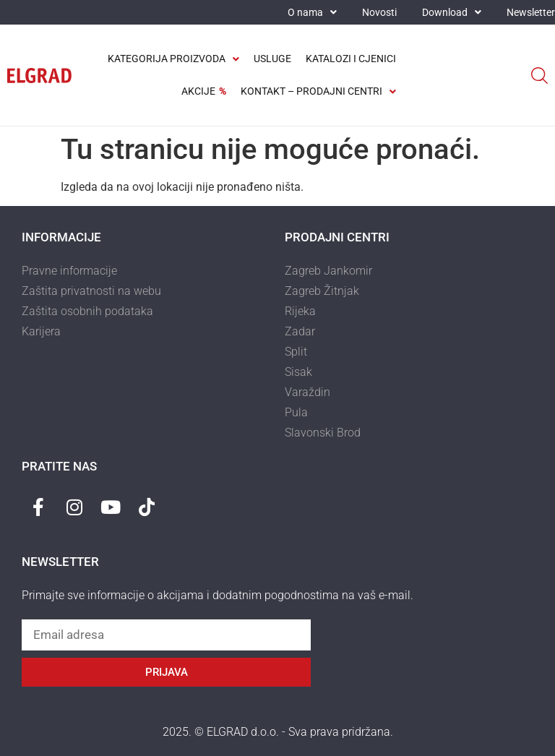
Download (452, 12)
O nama (312, 12)
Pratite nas (59, 466)
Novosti (379, 12)
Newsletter (531, 12)
